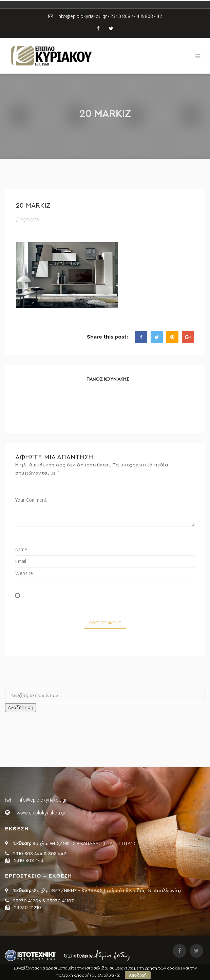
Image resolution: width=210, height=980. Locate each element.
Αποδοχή (138, 975)
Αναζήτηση (21, 708)
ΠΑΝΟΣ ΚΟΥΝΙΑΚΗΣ (108, 379)
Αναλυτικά (109, 975)
